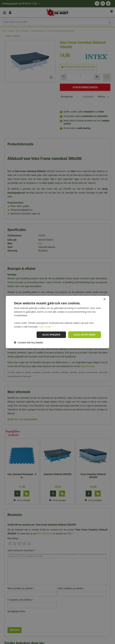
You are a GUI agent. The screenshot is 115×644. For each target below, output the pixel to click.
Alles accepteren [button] (85, 335)
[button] (28, 342)
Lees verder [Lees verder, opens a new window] (45, 326)
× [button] (104, 299)
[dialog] (57, 322)
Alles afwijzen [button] (51, 335)
